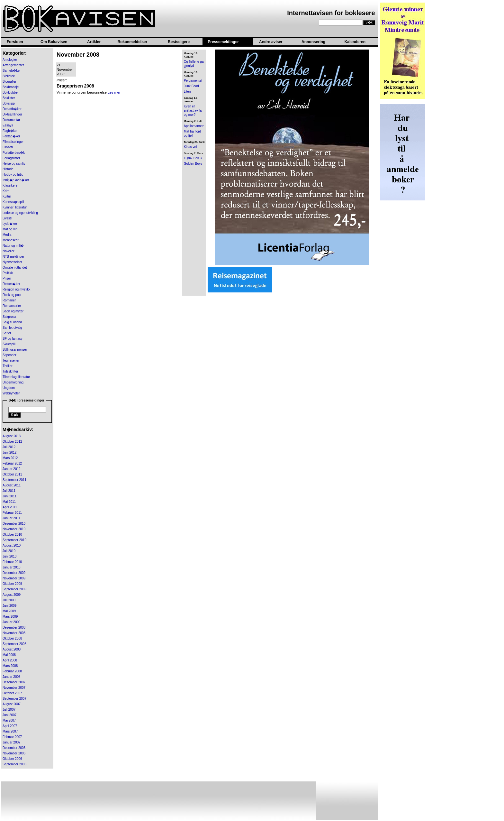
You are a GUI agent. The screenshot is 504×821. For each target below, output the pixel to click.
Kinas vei (190, 147)
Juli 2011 (9, 491)
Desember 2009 (14, 573)
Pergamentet (193, 81)
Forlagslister (11, 158)
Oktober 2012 (12, 442)
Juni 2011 (9, 496)
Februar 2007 (12, 737)
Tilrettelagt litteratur (16, 377)
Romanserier (12, 306)
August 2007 (12, 704)
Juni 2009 (9, 606)
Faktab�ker (11, 136)
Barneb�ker (12, 71)
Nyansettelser (12, 262)
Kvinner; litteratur (15, 207)
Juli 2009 (9, 600)
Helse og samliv (14, 164)
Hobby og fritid (13, 175)
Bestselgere (179, 42)
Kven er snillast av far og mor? (193, 111)
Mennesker (10, 240)
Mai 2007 (9, 720)
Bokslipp (9, 103)
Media (7, 235)
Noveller (9, 251)
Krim (6, 191)
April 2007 (10, 726)
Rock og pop (12, 295)
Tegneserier (11, 360)
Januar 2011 (12, 518)
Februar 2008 (12, 671)
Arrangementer (13, 65)
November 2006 (14, 753)
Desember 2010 (14, 524)
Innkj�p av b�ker (16, 180)
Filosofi (8, 147)
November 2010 (14, 529)
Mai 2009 (9, 611)
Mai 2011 (9, 502)
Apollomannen (194, 126)
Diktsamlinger (12, 114)
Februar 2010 (12, 562)
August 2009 (12, 595)
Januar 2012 (12, 469)
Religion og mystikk (16, 289)
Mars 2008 (10, 666)
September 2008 (14, 644)
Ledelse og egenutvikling (20, 213)
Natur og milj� (13, 246)
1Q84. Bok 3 (193, 158)
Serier (7, 333)
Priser (7, 278)
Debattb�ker (12, 109)
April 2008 (10, 660)
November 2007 (14, 688)
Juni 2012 (9, 452)
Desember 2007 (14, 682)
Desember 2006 (14, 748)
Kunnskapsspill (13, 202)
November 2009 (14, 578)
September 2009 (14, 589)
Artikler (94, 42)
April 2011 (10, 507)
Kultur (7, 196)
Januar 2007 (12, 742)
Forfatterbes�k (14, 153)
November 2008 (14, 633)
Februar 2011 (12, 513)
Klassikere (10, 185)
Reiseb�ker (11, 284)
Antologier (10, 60)
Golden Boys (193, 164)
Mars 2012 (10, 458)
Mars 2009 (10, 617)
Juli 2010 (9, 551)
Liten (187, 92)
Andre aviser (271, 42)
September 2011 (14, 480)
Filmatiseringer (13, 142)
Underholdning (13, 382)
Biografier (9, 82)
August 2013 (12, 436)
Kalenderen (355, 42)
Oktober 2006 (12, 759)
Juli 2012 (9, 447)
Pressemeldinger (223, 42)
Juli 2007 (9, 710)
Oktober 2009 (12, 584)
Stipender (9, 355)
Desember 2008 (14, 627)
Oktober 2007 (12, 693)
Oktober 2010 (12, 535)
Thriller (8, 366)
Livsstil (7, 218)
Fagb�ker (10, 131)
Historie (8, 169)
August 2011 (12, 485)
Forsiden (15, 42)
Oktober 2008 (12, 638)
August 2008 (12, 649)
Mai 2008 (9, 655)
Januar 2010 (12, 567)
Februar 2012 (12, 463)
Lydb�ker (10, 224)
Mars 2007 (10, 731)
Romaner (9, 300)
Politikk (8, 273)
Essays (8, 125)
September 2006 (14, 764)
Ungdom (9, 388)
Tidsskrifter (10, 371)
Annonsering (313, 42)
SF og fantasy (13, 339)
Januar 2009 (12, 622)
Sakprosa (9, 317)
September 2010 (14, 540)
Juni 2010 (9, 556)
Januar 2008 (12, 677)
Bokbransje (11, 87)
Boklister (9, 98)
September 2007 (14, 699)
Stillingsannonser (15, 350)
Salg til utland (12, 322)
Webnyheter (11, 393)
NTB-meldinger (13, 257)
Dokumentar (11, 120)
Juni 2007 (9, 715)
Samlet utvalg (12, 328)
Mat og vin (10, 229)
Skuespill (9, 344)
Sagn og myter (13, 311)
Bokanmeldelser (132, 42)
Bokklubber (11, 92)
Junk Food (191, 86)
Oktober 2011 (12, 474)
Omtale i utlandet (15, 268)
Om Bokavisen (54, 42)
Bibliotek (9, 76)
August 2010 (12, 545)
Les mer (114, 92)
